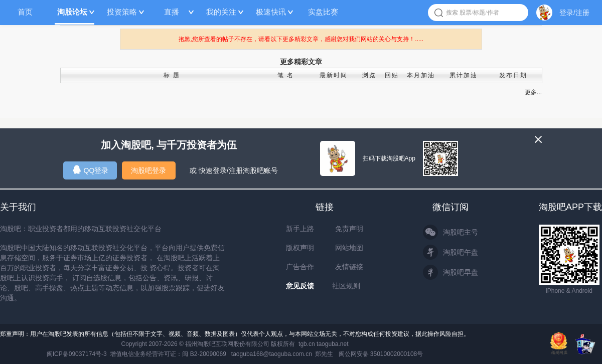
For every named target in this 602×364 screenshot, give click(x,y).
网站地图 (349, 248)
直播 (172, 12)
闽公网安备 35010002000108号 (381, 354)
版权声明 (300, 248)
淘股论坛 (72, 12)
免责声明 (349, 229)
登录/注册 (574, 13)
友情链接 (349, 267)
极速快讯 (271, 12)
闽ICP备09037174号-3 (77, 354)
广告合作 (300, 267)
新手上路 (300, 229)
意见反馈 (300, 286)
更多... (533, 92)
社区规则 (346, 286)
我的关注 (221, 12)
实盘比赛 (323, 12)
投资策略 (122, 12)
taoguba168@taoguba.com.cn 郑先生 (282, 354)
